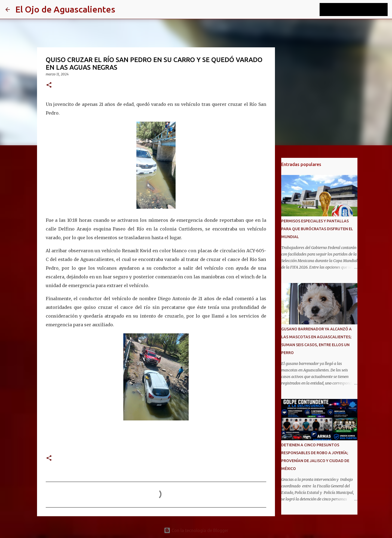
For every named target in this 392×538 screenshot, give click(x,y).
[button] (49, 85)
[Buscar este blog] (359, 10)
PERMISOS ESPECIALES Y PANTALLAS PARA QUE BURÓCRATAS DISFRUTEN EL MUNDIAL (317, 229)
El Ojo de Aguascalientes (65, 9)
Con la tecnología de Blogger (196, 530)
